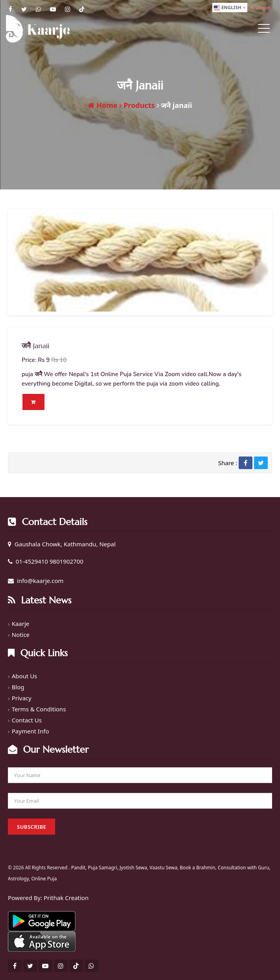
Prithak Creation (66, 898)
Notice (21, 635)
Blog (18, 687)
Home (103, 105)
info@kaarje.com (40, 581)
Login (260, 7)
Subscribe (32, 827)
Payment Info (31, 731)
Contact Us (27, 720)
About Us (25, 676)
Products (137, 105)
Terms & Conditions (39, 709)
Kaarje (21, 624)
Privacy (22, 698)
